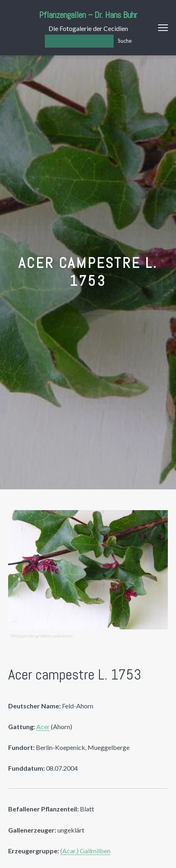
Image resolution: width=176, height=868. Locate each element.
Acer (43, 727)
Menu (163, 28)
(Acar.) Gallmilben (85, 851)
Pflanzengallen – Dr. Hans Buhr (88, 15)
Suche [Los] (125, 41)
